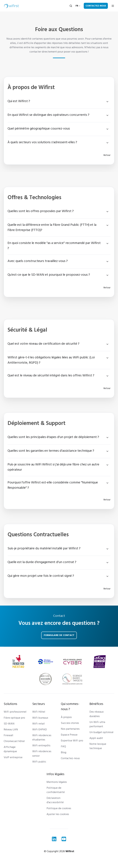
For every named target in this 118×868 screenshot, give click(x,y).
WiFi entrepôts (41, 745)
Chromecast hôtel (14, 741)
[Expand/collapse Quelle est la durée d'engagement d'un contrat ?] (107, 563)
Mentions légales (57, 782)
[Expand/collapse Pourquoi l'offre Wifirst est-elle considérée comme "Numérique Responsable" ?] (107, 483)
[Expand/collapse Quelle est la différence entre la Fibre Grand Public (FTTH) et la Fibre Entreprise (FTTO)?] (107, 225)
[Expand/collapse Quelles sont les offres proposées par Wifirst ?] (107, 212)
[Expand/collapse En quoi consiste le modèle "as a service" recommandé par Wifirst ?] (107, 243)
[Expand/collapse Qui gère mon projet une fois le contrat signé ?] (107, 576)
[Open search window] (71, 6)
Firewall (8, 735)
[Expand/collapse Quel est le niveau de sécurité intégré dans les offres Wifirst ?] (107, 376)
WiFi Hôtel (39, 712)
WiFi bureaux (40, 718)
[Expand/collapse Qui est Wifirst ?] (107, 102)
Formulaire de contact (59, 635)
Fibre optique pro (14, 718)
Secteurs (39, 704)
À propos (66, 717)
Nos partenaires (70, 729)
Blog (64, 752)
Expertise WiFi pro (72, 741)
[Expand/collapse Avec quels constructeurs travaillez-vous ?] (107, 262)
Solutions (10, 704)
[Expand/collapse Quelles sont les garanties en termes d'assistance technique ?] (107, 451)
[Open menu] (113, 6)
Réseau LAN (11, 729)
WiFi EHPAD (40, 729)
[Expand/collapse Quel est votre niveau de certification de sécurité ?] (107, 344)
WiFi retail (38, 724)
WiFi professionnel (15, 712)
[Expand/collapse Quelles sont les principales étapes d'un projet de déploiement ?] (107, 438)
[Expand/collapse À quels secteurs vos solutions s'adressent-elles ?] (107, 143)
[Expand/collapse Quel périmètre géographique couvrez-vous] (107, 129)
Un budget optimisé (101, 732)
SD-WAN (9, 724)
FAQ (63, 746)
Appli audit (96, 738)
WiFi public (39, 762)
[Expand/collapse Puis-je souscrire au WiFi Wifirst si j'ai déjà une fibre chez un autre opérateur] (107, 465)
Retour (107, 155)
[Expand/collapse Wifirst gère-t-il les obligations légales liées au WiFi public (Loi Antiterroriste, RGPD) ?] (107, 358)
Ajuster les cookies (58, 814)
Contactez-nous (96, 6)
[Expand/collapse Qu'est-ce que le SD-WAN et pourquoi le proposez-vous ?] (107, 275)
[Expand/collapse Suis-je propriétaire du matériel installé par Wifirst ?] (107, 549)
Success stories (70, 723)
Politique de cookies (59, 808)
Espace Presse (69, 735)
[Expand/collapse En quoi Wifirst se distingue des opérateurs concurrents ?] (107, 115)
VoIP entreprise (13, 757)
